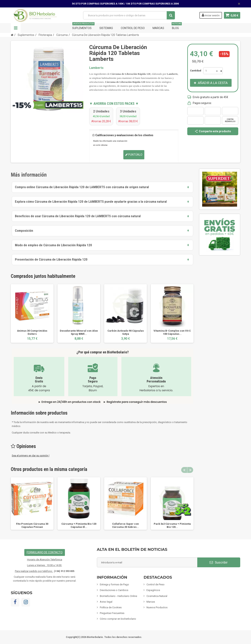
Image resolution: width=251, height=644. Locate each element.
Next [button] (190, 470)
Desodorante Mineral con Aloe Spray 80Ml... (79, 332)
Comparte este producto (213, 131)
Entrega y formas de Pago (114, 584)
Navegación (16, 28)
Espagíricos (153, 590)
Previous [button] (184, 470)
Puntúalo (134, 155)
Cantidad (196, 71)
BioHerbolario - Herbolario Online (118, 596)
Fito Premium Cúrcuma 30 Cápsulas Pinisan (32, 525)
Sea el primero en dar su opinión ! (31, 456)
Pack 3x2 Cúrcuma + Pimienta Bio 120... (172, 525)
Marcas (158, 28)
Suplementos (83, 26)
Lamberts (96, 68)
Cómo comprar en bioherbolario (118, 619)
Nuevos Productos (157, 607)
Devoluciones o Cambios (114, 590)
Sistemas (106, 28)
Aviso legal (106, 602)
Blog (177, 26)
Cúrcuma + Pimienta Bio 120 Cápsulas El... (79, 525)
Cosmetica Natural (157, 596)
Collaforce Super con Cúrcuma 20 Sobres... (125, 525)
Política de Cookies (111, 607)
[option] (32, 313)
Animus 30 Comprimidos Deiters (32, 332)
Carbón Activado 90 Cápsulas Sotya (126, 332)
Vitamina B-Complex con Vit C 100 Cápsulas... (172, 332)
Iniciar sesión (211, 15)
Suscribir (219, 562)
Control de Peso (133, 28)
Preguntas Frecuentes (112, 613)
